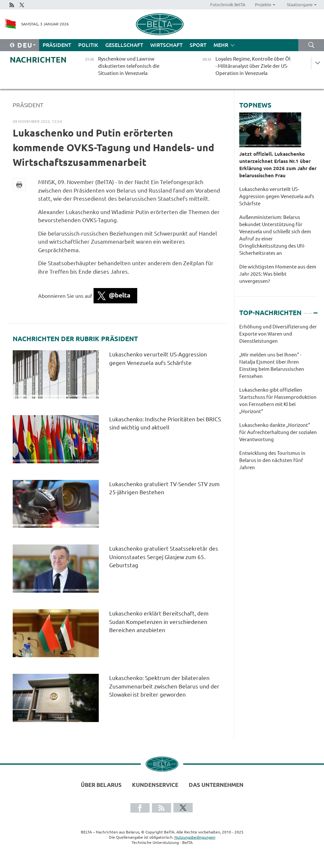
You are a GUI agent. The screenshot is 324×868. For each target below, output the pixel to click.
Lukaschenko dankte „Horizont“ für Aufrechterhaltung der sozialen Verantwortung (278, 432)
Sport (198, 45)
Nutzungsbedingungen (195, 837)
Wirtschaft (166, 45)
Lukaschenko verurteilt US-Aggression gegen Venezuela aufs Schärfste (277, 196)
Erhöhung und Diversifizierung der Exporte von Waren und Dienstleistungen (278, 334)
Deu (25, 45)
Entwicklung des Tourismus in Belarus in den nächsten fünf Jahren (272, 460)
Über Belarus (101, 785)
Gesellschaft (124, 45)
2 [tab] (311, 310)
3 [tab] (316, 310)
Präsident (57, 45)
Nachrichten (38, 60)
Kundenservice (155, 785)
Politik (88, 45)
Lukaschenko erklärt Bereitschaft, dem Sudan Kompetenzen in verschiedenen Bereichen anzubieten (159, 622)
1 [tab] (306, 310)
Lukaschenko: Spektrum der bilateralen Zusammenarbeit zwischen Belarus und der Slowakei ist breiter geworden (164, 686)
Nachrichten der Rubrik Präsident (75, 339)
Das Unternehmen (216, 785)
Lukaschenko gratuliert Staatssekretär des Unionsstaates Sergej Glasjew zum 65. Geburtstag (164, 557)
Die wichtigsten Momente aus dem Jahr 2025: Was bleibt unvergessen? (278, 274)
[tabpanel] (278, 400)
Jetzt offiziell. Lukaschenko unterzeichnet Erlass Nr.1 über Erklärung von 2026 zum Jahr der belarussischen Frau (278, 165)
